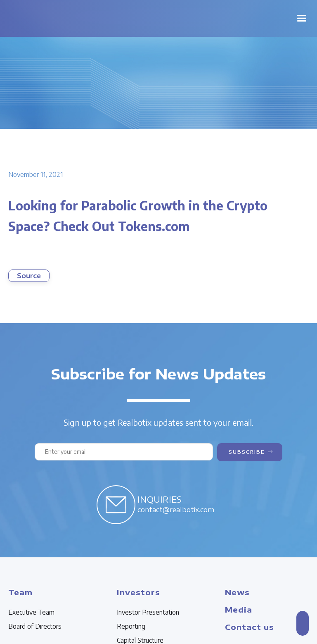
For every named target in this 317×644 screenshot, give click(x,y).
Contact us (250, 627)
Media (239, 609)
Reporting (131, 626)
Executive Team (31, 612)
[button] (302, 18)
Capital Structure (140, 640)
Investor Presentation (148, 612)
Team (20, 592)
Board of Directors (35, 626)
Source (29, 276)
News (237, 592)
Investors (138, 592)
